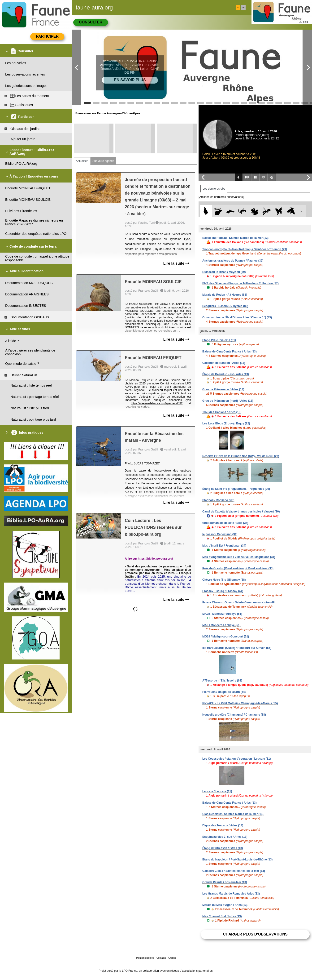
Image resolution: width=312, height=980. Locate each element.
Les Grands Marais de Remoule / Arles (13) (231, 894)
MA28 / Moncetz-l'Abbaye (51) (222, 614)
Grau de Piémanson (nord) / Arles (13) (228, 401)
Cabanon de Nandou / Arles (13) (224, 363)
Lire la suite (176, 263)
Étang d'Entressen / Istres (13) (223, 848)
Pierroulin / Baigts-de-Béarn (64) (224, 692)
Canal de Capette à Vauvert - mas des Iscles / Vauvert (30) (241, 512)
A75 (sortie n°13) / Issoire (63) (222, 681)
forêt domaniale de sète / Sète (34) (225, 523)
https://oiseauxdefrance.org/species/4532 (157, 403)
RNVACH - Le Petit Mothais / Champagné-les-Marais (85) (240, 703)
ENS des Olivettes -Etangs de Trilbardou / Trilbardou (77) (240, 283)
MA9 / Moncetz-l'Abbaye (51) (221, 625)
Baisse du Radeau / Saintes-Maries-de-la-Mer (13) (235, 238)
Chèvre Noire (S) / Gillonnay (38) (224, 580)
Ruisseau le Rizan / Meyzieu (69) (224, 272)
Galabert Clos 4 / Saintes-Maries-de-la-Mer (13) (234, 871)
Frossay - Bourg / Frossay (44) (223, 591)
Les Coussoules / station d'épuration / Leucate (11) (237, 759)
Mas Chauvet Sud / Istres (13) (222, 916)
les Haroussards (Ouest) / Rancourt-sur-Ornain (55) (237, 648)
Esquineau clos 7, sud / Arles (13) (225, 837)
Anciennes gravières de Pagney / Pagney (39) (233, 261)
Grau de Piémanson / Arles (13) (223, 389)
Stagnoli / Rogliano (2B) (218, 500)
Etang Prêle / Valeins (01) (219, 340)
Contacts (161, 958)
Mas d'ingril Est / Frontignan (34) (224, 546)
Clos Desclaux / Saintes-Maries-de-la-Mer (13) (233, 814)
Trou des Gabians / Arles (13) (222, 412)
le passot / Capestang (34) (220, 534)
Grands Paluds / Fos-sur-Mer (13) (225, 882)
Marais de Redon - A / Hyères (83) (225, 295)
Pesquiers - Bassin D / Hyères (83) (225, 306)
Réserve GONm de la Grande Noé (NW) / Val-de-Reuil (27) (241, 456)
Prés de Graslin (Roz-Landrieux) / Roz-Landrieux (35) (238, 568)
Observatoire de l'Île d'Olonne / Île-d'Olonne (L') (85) (237, 317)
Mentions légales (145, 958)
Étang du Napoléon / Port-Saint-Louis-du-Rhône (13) (237, 860)
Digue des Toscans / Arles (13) (223, 825)
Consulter (91, 22)
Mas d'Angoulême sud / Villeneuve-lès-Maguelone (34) (239, 557)
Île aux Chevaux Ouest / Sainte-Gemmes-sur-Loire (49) (239, 602)
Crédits (172, 958)
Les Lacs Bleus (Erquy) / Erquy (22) (226, 423)
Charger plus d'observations (255, 934)
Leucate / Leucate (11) (217, 791)
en (243, 8)
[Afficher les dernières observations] (221, 197)
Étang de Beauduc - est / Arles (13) (226, 374)
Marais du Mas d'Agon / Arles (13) (225, 905)
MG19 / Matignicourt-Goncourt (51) (226, 637)
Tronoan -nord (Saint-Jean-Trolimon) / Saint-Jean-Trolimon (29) (245, 249)
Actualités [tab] (82, 161)
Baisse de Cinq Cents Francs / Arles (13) (230, 352)
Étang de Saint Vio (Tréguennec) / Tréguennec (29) (236, 489)
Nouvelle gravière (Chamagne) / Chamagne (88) (234, 715)
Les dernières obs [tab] (214, 189)
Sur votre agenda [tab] (103, 161)
